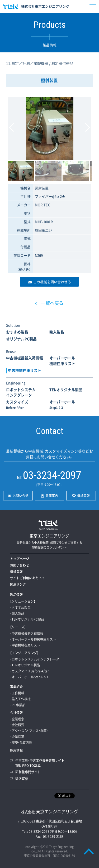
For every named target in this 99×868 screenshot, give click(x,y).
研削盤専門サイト (28, 772)
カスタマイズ (17, 404)
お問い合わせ (20, 565)
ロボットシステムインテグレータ (21, 392)
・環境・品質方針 (21, 743)
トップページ (20, 559)
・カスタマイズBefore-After (29, 671)
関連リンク (18, 584)
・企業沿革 (17, 737)
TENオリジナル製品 (66, 390)
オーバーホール (62, 404)
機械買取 (16, 572)
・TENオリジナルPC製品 (27, 619)
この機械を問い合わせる (52, 282)
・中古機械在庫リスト (25, 645)
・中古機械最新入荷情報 (27, 634)
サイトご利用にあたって (27, 578)
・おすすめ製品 (20, 608)
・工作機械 (17, 693)
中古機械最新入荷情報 (25, 358)
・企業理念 (17, 719)
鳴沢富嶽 (22, 779)
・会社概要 (17, 725)
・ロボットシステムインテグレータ (35, 659)
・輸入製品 (17, 613)
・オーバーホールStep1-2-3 (29, 677)
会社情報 (16, 713)
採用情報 (16, 750)
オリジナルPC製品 (21, 339)
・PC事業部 (18, 705)
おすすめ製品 (17, 332)
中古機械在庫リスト (25, 370)
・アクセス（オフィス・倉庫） (29, 731)
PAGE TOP (89, 851)
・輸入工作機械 (20, 699)
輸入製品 (57, 332)
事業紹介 (16, 687)
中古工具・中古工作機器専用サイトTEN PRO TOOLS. (40, 763)
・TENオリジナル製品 (25, 665)
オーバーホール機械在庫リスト (62, 361)
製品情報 (16, 595)
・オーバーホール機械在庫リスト (33, 639)
